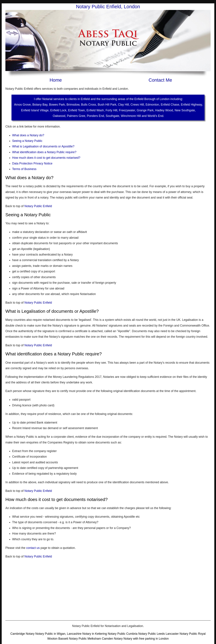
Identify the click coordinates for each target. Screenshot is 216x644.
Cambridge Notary (23, 634)
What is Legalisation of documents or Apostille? (43, 146)
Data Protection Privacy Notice (32, 163)
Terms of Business (24, 169)
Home (56, 80)
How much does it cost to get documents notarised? (46, 158)
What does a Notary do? (28, 135)
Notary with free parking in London (146, 639)
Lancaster (172, 634)
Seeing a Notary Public (27, 141)
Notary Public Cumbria (123, 634)
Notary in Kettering (95, 634)
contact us (33, 548)
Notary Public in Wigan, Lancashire (59, 634)
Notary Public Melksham (85, 639)
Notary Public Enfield (38, 206)
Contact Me (160, 80)
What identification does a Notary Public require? (44, 152)
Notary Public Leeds (151, 634)
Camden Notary (112, 639)
